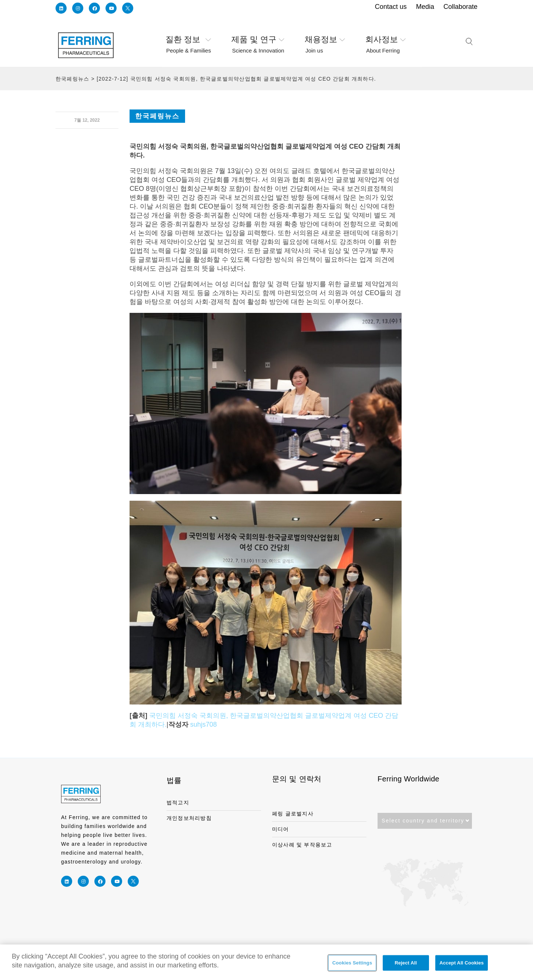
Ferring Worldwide (408, 779)
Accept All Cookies (462, 966)
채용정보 (325, 40)
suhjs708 (204, 724)
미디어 (281, 829)
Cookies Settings (352, 966)
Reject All (406, 966)
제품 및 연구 (258, 40)
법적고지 (178, 802)
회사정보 (385, 40)
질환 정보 (188, 40)
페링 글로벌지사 (293, 814)
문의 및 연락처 (297, 779)
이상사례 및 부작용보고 (302, 845)
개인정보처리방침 (189, 818)
